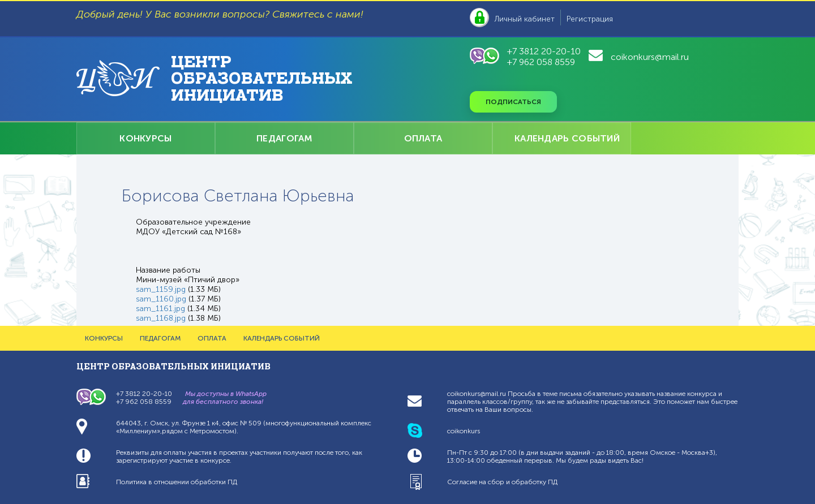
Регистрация (590, 19)
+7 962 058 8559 (541, 62)
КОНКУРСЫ (145, 138)
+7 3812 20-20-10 (544, 51)
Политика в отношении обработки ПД (177, 482)
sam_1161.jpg (160, 309)
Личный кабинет (525, 19)
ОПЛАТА (423, 138)
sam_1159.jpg (161, 289)
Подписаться (513, 102)
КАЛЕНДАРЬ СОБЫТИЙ (567, 138)
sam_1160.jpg (161, 299)
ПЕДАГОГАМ (284, 138)
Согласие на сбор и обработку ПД (502, 482)
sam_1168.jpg (161, 318)
